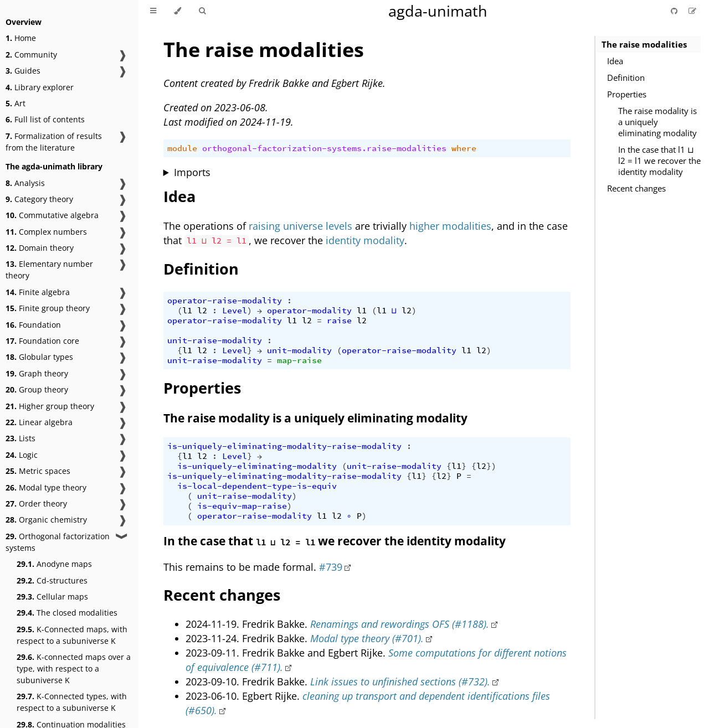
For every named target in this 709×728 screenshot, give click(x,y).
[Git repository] (675, 11)
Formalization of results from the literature (54, 142)
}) (491, 466)
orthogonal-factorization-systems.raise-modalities (324, 148)
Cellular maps (52, 597)
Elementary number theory (49, 270)
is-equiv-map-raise (242, 506)
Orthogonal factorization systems (58, 542)
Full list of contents (45, 119)
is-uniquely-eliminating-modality (257, 466)
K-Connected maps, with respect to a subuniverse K (72, 635)
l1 (187, 311)
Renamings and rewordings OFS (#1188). (400, 624)
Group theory (37, 389)
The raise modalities (644, 44)
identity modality (365, 240)
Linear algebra (39, 422)
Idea (615, 61)
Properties (627, 94)
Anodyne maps (54, 564)
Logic (22, 455)
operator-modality (309, 311)
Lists (20, 438)
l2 (202, 311)
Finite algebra (38, 292)
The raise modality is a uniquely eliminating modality (657, 122)
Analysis (25, 183)
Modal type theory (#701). (367, 638)
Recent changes (636, 188)
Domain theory (40, 248)
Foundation (33, 325)
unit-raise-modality (215, 340)
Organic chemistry (46, 520)
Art (16, 103)
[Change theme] (178, 11)
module (182, 148)
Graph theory (37, 373)
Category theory (39, 199)
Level (235, 311)
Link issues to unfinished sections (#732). (400, 681)
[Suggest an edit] (692, 11)
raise (339, 321)
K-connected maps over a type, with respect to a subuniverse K (74, 668)
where (464, 148)
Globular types (39, 357)
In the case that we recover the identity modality (335, 541)
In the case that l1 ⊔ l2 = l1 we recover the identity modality (659, 161)
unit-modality (299, 350)
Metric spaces (38, 471)
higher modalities (450, 226)
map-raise (299, 360)
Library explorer (40, 87)
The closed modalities (67, 613)
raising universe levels (300, 226)
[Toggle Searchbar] (202, 11)
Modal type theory (46, 487)
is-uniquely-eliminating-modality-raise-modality (284, 446)
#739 (331, 567)
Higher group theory (50, 406)
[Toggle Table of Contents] (153, 11)
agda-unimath (438, 11)
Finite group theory (48, 308)
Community (31, 55)
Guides (23, 71)
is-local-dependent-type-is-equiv (257, 486)
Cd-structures (52, 580)
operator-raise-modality (225, 301)
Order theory (36, 504)
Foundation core (42, 341)
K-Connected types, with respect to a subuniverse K (72, 702)
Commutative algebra (52, 215)
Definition (626, 78)
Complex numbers (46, 232)
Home (21, 38)
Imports (192, 172)
